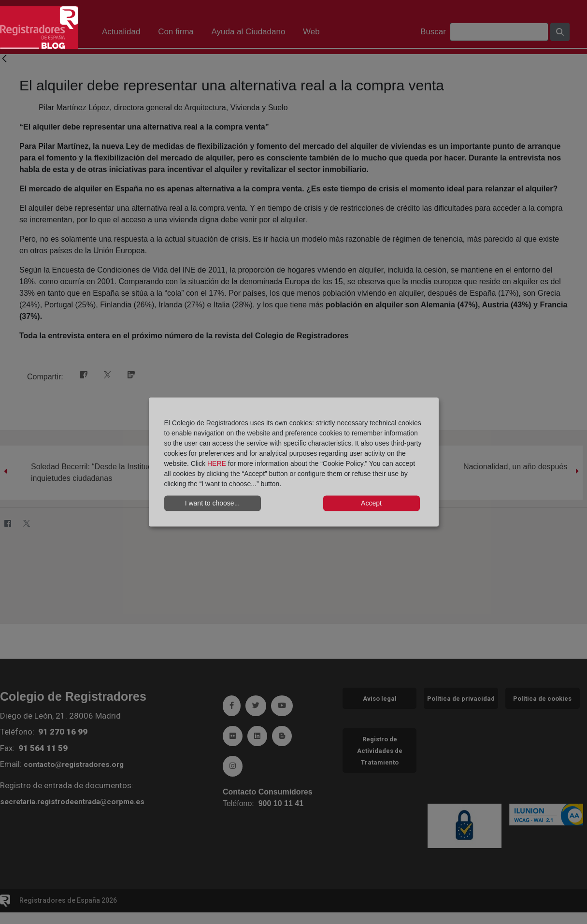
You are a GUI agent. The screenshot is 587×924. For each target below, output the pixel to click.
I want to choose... (213, 503)
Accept (371, 503)
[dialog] (294, 462)
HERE (217, 463)
